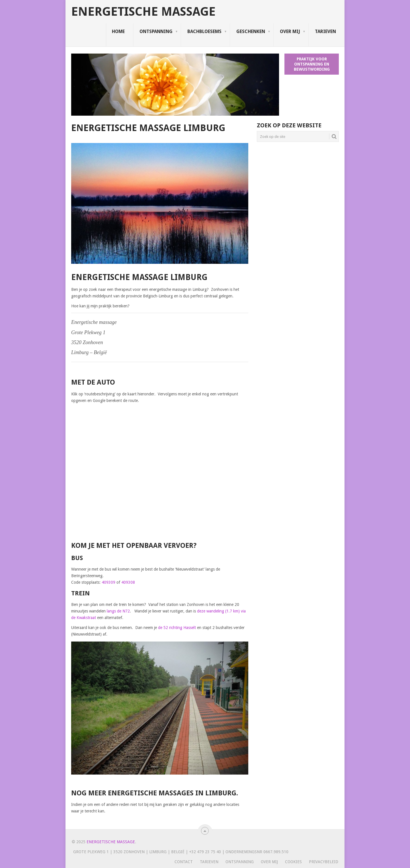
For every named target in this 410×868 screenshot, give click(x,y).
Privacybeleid (324, 862)
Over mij (290, 31)
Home (118, 31)
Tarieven (325, 31)
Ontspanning (156, 31)
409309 (108, 582)
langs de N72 (118, 611)
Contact (184, 862)
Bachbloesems (204, 31)
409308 (128, 582)
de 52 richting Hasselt (177, 628)
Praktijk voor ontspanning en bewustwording (312, 64)
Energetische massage (143, 12)
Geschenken (251, 31)
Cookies (293, 862)
